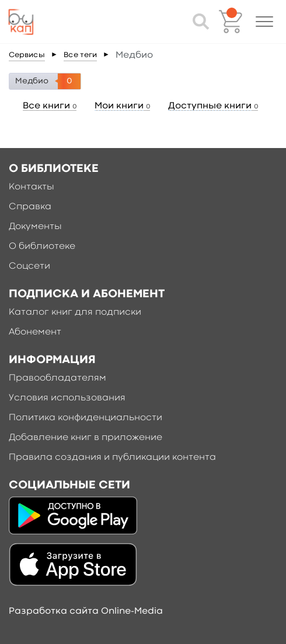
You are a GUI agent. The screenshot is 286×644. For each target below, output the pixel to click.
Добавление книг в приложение (86, 438)
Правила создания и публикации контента (112, 458)
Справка (30, 207)
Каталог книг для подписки (75, 312)
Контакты (32, 187)
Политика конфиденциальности (86, 418)
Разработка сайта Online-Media (86, 611)
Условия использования (67, 398)
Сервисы (27, 55)
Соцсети (29, 266)
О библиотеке (42, 247)
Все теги (80, 55)
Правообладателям (57, 378)
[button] (264, 22)
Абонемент (35, 332)
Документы (35, 227)
